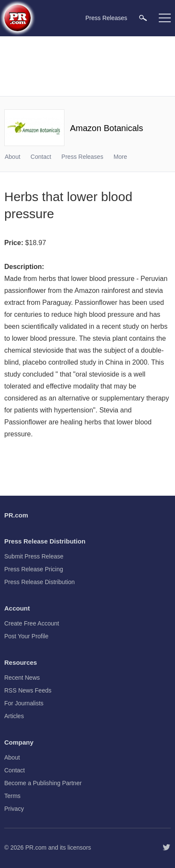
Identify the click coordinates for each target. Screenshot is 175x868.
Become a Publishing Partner (43, 783)
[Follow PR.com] (166, 848)
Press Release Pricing (34, 569)
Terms (12, 796)
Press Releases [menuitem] (106, 18)
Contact (41, 157)
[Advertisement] (87, 66)
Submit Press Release (34, 556)
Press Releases (82, 157)
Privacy (14, 809)
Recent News (22, 678)
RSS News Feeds (28, 690)
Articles (14, 716)
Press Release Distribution (39, 582)
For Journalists (24, 703)
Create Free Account (32, 623)
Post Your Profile (26, 636)
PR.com (36, 848)
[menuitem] (143, 18)
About (13, 157)
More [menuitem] (120, 157)
